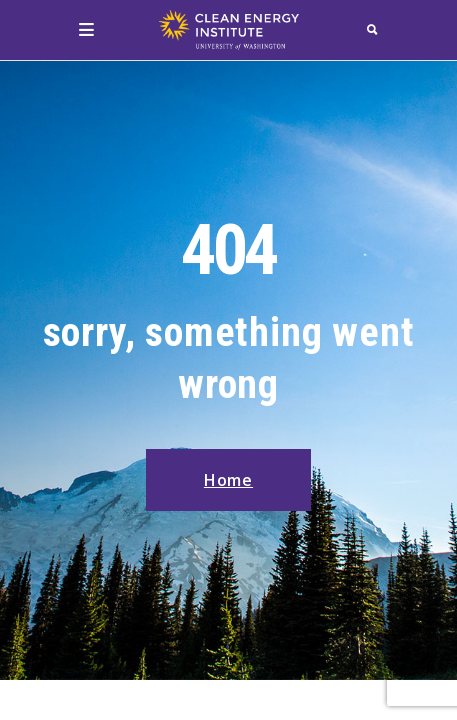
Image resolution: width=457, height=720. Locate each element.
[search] (372, 29)
